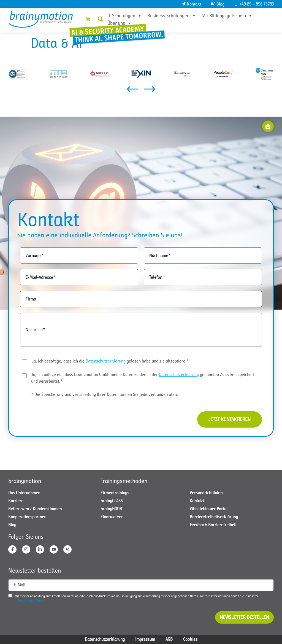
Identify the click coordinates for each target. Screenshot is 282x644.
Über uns (120, 23)
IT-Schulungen (125, 16)
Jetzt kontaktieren (230, 419)
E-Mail (20, 585)
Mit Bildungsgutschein (227, 16)
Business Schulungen (172, 16)
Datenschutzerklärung (106, 361)
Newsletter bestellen (244, 617)
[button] (101, 19)
